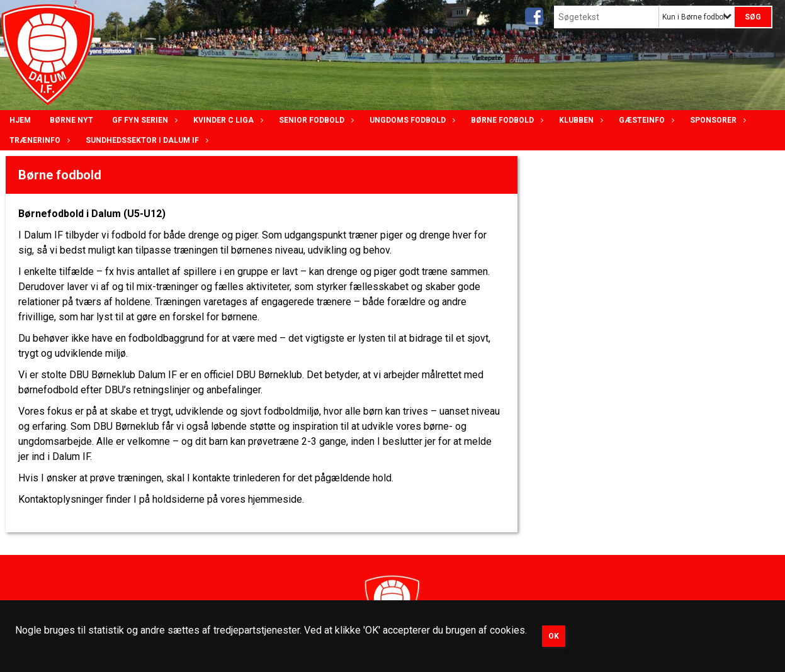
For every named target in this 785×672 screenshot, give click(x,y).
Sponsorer (716, 120)
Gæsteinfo (645, 120)
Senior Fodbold (315, 120)
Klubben (579, 120)
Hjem (20, 120)
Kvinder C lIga (227, 120)
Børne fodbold (505, 120)
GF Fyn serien (143, 120)
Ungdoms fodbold (411, 120)
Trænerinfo (38, 140)
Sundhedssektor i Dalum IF (145, 140)
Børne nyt (71, 120)
